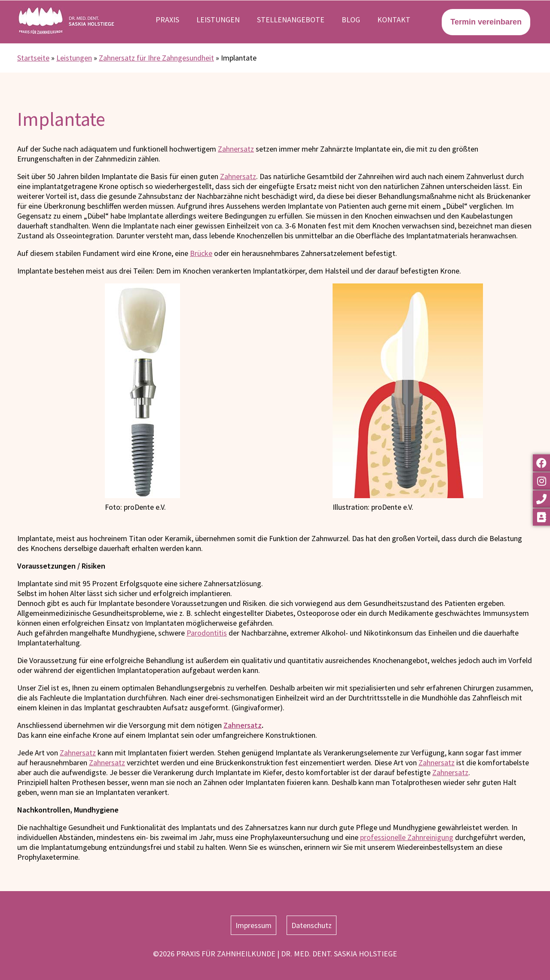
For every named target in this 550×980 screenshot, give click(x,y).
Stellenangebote (291, 20)
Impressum (254, 925)
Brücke (201, 253)
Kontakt (394, 20)
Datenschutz (312, 925)
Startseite (33, 58)
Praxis (167, 20)
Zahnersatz (236, 149)
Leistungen (218, 20)
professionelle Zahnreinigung (407, 837)
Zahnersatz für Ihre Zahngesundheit (156, 58)
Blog (351, 20)
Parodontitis (207, 633)
